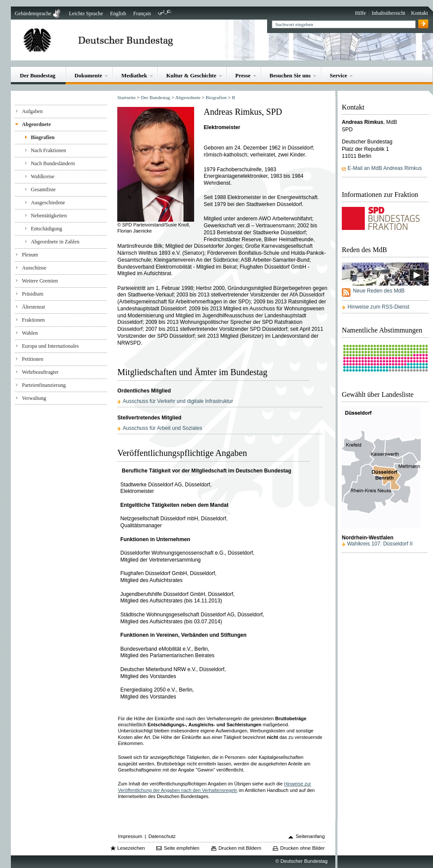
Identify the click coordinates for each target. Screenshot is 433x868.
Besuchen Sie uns (290, 75)
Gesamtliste (43, 190)
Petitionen (32, 359)
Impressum (130, 836)
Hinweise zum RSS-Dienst (378, 307)
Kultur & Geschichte (191, 75)
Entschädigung (46, 229)
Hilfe (361, 13)
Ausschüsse (34, 268)
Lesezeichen (131, 848)
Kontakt (419, 13)
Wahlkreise (43, 176)
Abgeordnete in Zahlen (55, 242)
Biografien (43, 137)
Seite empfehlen (182, 848)
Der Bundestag (38, 75)
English (118, 13)
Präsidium (32, 294)
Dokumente (88, 75)
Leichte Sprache (86, 13)
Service (338, 75)
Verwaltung (34, 398)
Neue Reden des (378, 291)
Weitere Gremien (40, 281)
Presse (243, 75)
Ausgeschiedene (48, 203)
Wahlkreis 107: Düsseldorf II (380, 544)
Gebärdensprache (33, 13)
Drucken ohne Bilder (302, 848)
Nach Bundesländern (53, 163)
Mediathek (134, 75)
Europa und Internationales (50, 346)
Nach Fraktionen (48, 150)
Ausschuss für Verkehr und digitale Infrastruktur (178, 401)
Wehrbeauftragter (40, 372)
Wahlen (30, 333)
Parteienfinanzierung (44, 385)
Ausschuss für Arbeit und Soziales (162, 428)
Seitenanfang (310, 836)
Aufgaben (32, 111)
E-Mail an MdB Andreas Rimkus (385, 168)
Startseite (126, 97)
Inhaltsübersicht (388, 13)
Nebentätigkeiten (49, 216)
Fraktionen (33, 320)
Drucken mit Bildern (240, 848)
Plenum (30, 255)
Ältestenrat (33, 307)
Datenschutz (162, 836)
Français (142, 13)
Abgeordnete (36, 124)
